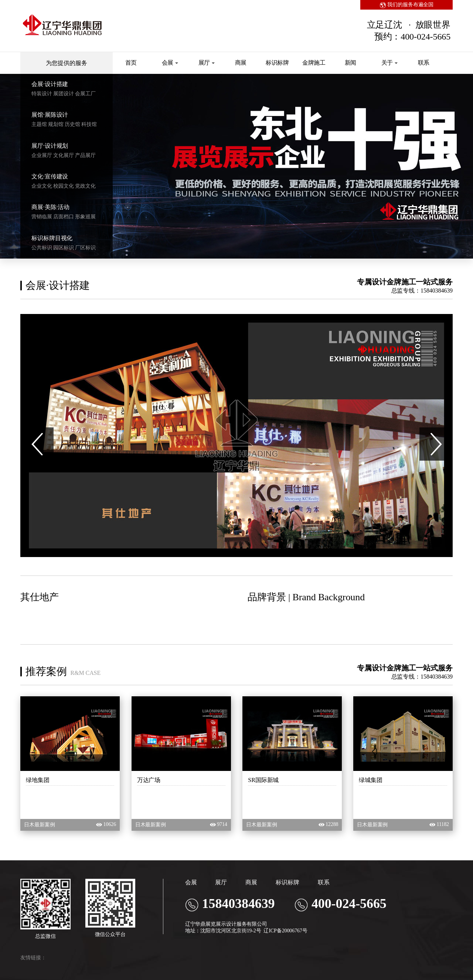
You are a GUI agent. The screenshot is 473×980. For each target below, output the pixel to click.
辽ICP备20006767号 (285, 931)
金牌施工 (314, 63)
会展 (170, 63)
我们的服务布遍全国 (407, 5)
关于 (390, 63)
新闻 (351, 63)
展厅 (207, 63)
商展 (241, 63)
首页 (131, 63)
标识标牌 (278, 63)
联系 (424, 63)
